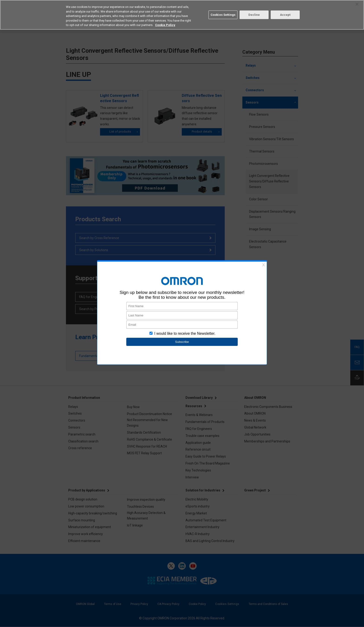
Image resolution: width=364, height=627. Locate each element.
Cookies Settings (223, 15)
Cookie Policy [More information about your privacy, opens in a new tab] (165, 25)
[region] (182, 15)
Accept (285, 15)
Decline (254, 15)
